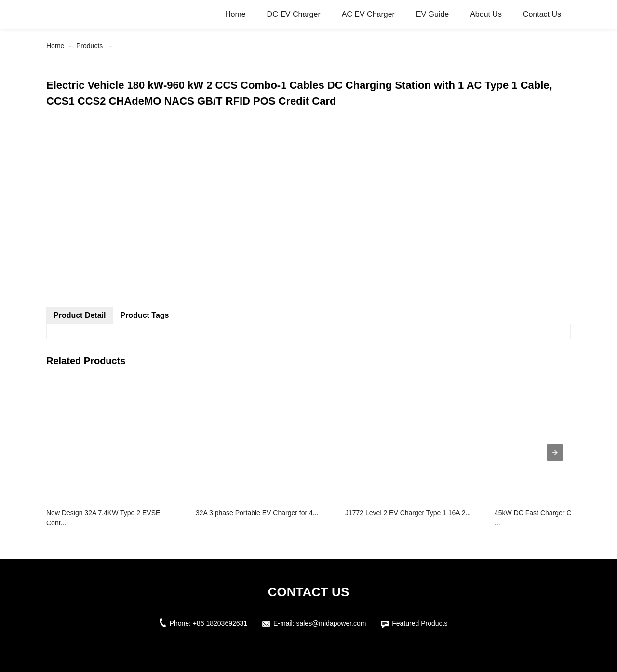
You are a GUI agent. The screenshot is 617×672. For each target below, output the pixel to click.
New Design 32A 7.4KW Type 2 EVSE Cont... (103, 518)
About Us (486, 14)
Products (89, 46)
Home (235, 14)
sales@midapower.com (331, 623)
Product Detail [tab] (80, 315)
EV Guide (432, 14)
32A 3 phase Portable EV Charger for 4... (257, 513)
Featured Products (420, 623)
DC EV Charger (294, 14)
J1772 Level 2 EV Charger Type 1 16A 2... (408, 513)
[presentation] (555, 453)
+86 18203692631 (220, 623)
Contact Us (542, 14)
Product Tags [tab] (144, 315)
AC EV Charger (368, 14)
